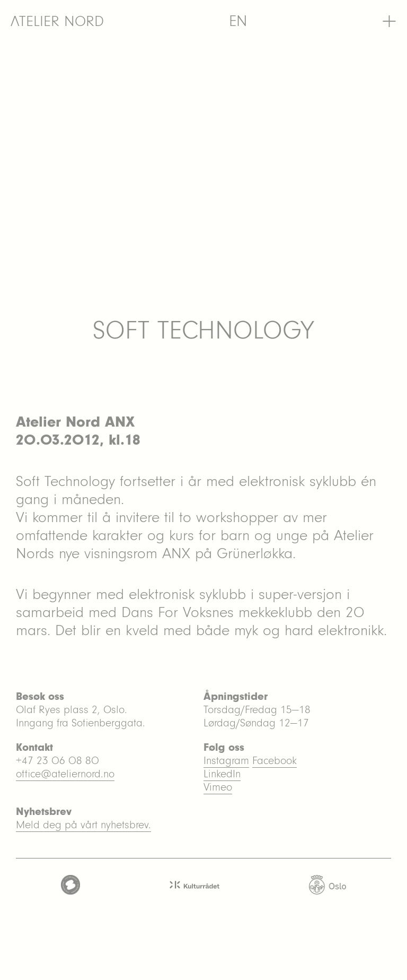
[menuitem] (238, 21)
